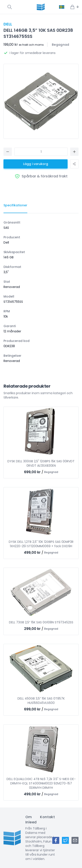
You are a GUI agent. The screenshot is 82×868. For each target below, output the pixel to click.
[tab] (15, 205)
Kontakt (47, 817)
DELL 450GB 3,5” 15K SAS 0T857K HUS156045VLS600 (41, 701)
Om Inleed (31, 820)
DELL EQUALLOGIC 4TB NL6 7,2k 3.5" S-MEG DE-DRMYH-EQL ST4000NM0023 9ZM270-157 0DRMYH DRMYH (41, 783)
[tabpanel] (41, 292)
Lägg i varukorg (36, 164)
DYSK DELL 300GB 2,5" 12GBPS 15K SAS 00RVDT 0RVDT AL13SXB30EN (41, 463)
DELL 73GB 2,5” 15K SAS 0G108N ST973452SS (41, 622)
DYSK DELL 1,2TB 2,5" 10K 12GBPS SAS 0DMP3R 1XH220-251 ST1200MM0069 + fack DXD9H (41, 544)
